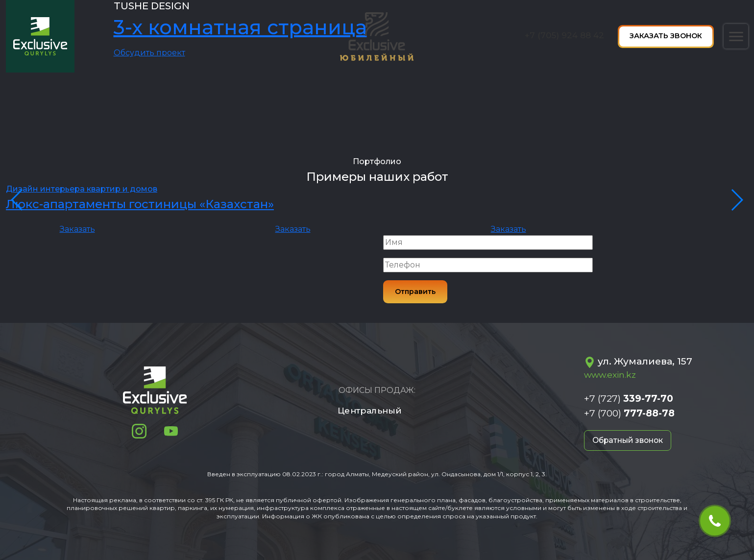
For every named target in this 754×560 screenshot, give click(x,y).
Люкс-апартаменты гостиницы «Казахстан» (140, 204)
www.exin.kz (610, 375)
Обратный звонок (630, 440)
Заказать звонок (666, 36)
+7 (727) (629, 398)
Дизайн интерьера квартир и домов (82, 189)
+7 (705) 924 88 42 (564, 35)
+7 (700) (629, 413)
